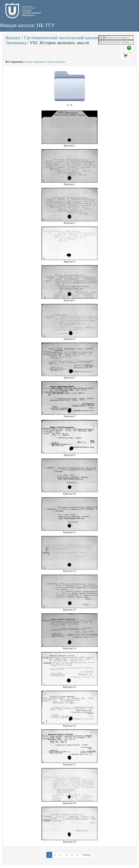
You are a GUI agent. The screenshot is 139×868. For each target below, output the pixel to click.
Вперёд (87, 855)
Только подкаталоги (36, 62)
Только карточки (56, 62)
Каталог (13, 38)
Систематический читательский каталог (62, 38)
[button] (126, 56)
